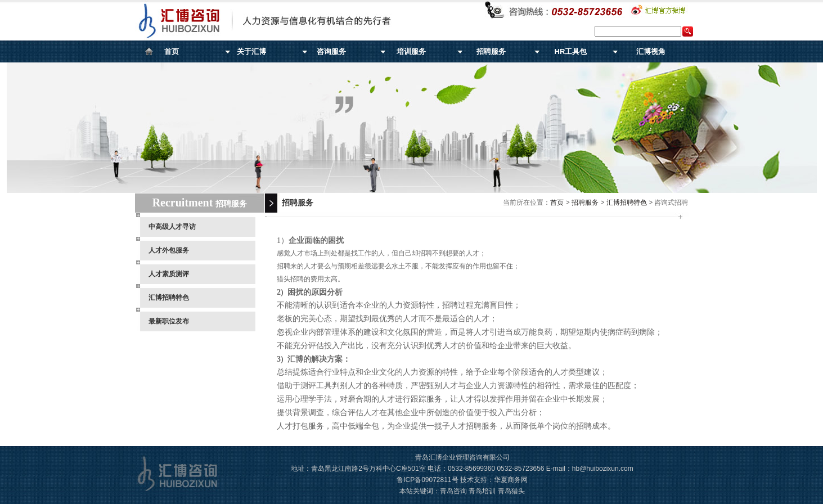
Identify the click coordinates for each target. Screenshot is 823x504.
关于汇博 (251, 51)
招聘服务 (491, 51)
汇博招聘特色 (169, 298)
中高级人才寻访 (172, 227)
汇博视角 (651, 51)
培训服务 (411, 51)
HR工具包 (571, 51)
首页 (172, 51)
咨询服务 (331, 51)
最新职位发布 (169, 321)
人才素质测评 (169, 274)
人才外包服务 (169, 250)
